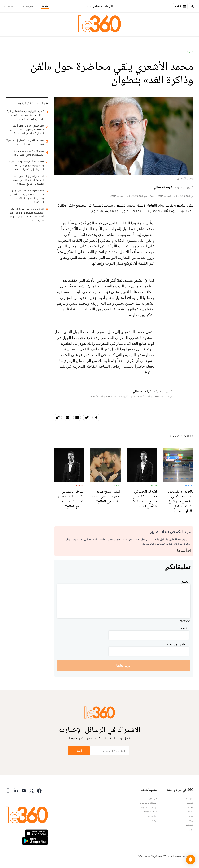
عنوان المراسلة (178, 644)
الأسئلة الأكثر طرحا (148, 803)
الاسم (184, 628)
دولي (191, 829)
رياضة (190, 820)
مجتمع (190, 807)
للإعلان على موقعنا (148, 807)
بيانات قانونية (151, 812)
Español (9, 6)
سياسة (190, 799)
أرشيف (154, 820)
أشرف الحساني (164, 187)
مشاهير (190, 825)
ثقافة (190, 52)
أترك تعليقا (124, 665)
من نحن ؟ (152, 799)
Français (28, 6)
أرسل (79, 751)
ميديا (191, 816)
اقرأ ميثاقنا (184, 551)
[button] (191, 860)
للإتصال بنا (152, 816)
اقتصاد (190, 803)
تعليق (185, 581)
